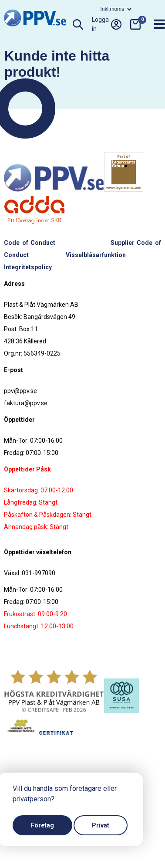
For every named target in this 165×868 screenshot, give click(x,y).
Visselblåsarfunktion (96, 255)
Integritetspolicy (28, 267)
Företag (42, 825)
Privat (101, 825)
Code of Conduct (29, 243)
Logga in (107, 24)
